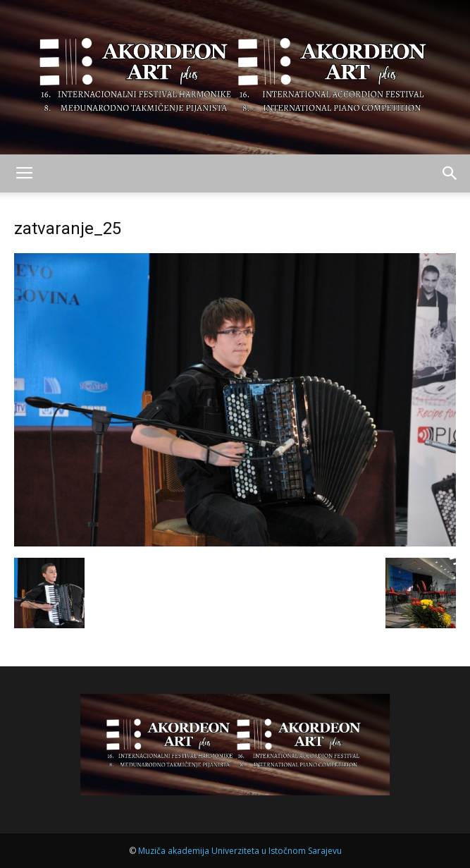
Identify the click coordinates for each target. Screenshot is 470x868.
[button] (450, 173)
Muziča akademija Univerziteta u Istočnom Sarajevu (240, 851)
